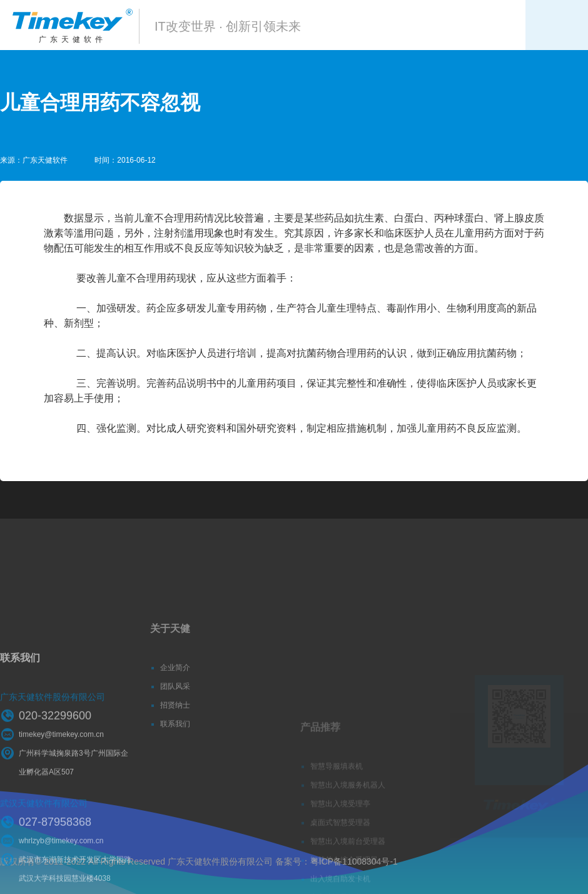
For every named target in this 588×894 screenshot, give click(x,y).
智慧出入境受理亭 (340, 835)
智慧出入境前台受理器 (348, 872)
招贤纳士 (175, 726)
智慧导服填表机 (337, 797)
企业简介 (175, 689)
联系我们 (175, 745)
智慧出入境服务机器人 (348, 816)
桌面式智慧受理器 (340, 853)
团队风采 (175, 708)
